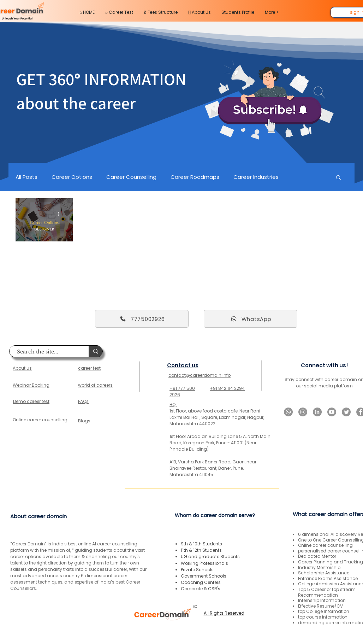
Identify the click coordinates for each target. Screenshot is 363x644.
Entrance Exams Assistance (328, 578)
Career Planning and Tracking (331, 562)
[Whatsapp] (288, 412)
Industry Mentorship (319, 567)
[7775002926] (142, 319)
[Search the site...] (45, 352)
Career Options (72, 177)
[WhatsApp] (251, 319)
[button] (338, 178)
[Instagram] (303, 412)
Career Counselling (131, 177)
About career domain (38, 516)
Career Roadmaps (195, 177)
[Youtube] (332, 412)
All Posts (26, 177)
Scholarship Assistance (324, 573)
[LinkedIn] (317, 412)
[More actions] (61, 214)
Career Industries (256, 177)
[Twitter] (346, 412)
